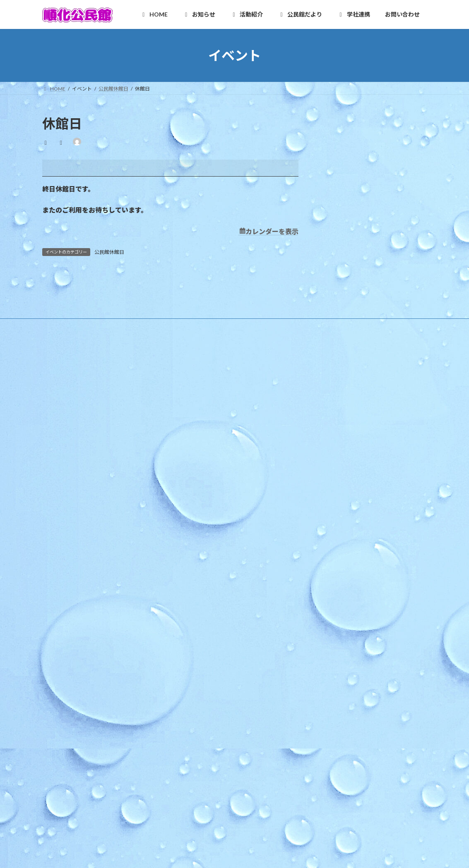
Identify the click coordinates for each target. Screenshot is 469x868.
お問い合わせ (194, 804)
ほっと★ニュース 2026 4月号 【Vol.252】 (363, 450)
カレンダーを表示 (272, 231)
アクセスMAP (199, 459)
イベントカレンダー (207, 559)
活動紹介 (193, 574)
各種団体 (194, 674)
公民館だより (198, 732)
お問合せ (198, 833)
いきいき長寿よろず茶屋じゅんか (226, 660)
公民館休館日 (109, 252)
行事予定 (194, 502)
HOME (191, 401)
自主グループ (199, 588)
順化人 (192, 602)
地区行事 (194, 530)
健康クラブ (202, 689)
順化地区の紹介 (202, 415)
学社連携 (193, 746)
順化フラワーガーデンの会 (219, 617)
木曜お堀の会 (204, 631)
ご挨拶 (192, 430)
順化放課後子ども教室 (214, 718)
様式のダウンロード (207, 473)
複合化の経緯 (199, 761)
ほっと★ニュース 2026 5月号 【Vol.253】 (363, 430)
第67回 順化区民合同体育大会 (347, 410)
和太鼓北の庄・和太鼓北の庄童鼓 (226, 646)
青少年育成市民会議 (212, 703)
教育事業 (194, 516)
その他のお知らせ (204, 545)
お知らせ (193, 487)
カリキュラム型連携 (207, 775)
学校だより (197, 789)
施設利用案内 (199, 444)
